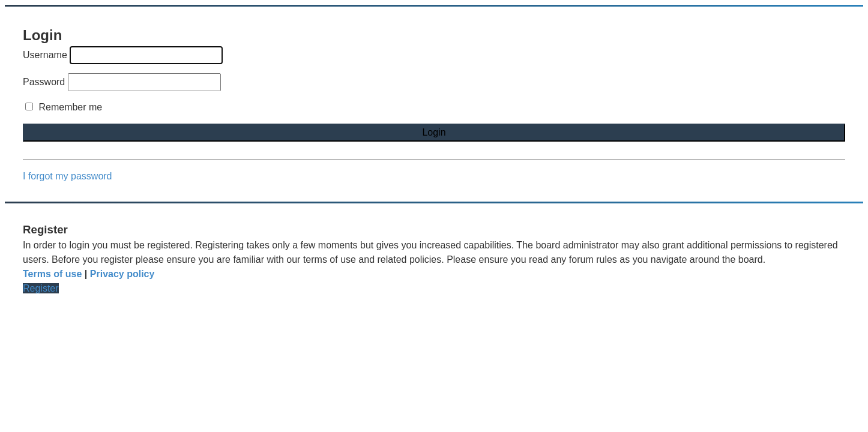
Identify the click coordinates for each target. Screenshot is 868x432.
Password (44, 82)
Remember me (64, 107)
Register (41, 288)
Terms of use (52, 274)
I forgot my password (68, 176)
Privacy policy (122, 274)
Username (45, 55)
